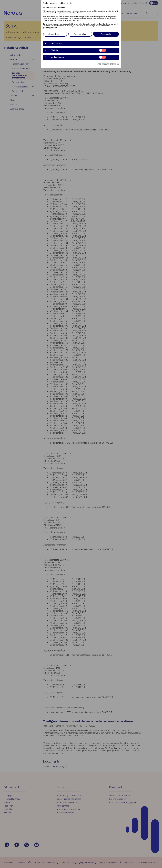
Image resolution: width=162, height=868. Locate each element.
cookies (89, 26)
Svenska (57, 7)
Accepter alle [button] (106, 34)
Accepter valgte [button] (80, 34)
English (46, 7)
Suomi (63, 7)
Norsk (51, 7)
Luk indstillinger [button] (54, 34)
